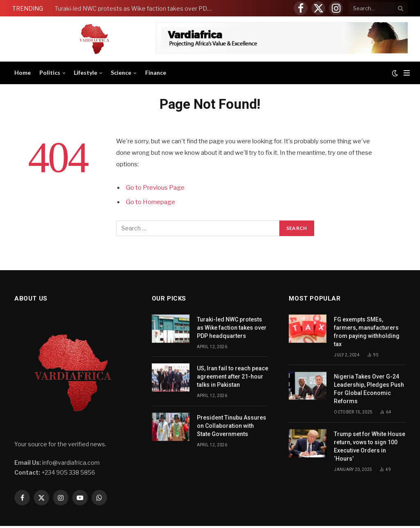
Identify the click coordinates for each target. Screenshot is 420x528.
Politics (50, 72)
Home (23, 72)
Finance (156, 72)
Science (121, 72)
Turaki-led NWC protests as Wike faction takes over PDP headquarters (137, 8)
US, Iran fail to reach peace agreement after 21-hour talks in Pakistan (233, 376)
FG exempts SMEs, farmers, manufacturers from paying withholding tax (367, 332)
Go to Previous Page (155, 188)
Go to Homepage (151, 202)
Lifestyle (86, 72)
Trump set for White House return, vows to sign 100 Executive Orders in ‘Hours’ (370, 446)
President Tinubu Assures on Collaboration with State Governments (232, 426)
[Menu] (407, 73)
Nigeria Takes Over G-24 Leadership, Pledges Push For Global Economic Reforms (369, 389)
